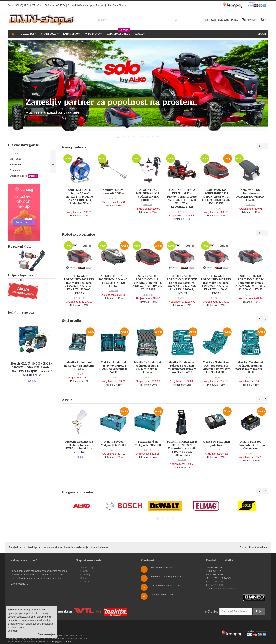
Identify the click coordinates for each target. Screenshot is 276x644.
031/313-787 (217, 582)
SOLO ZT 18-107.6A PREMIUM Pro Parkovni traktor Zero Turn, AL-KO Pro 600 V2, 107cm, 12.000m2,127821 (182, 198)
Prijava (235, 20)
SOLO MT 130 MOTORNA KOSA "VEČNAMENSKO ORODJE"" (148, 195)
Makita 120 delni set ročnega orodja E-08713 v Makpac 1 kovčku (148, 367)
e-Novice (212, 611)
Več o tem (13, 631)
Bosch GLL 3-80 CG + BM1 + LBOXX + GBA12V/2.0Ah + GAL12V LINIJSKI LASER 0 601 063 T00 (32, 369)
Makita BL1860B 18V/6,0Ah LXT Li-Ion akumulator (251, 445)
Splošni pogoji (88, 568)
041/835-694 (217, 585)
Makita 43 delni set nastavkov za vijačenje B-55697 (79, 365)
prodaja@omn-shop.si (83, 5)
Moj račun (211, 20)
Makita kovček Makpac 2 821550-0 (114, 443)
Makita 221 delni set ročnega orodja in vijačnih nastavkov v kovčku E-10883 (216, 367)
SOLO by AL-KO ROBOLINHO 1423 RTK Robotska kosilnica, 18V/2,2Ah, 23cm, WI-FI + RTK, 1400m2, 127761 (216, 284)
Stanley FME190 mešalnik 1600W (113, 191)
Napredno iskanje (53, 547)
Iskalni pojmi (34, 547)
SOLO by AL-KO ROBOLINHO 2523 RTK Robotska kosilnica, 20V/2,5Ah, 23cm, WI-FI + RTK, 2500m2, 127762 (182, 284)
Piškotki (84, 571)
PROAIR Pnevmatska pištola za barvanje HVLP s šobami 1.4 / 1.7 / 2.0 (79, 447)
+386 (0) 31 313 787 (25, 5)
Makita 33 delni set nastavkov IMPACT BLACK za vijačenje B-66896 (113, 367)
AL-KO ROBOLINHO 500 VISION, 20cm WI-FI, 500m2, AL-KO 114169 (114, 281)
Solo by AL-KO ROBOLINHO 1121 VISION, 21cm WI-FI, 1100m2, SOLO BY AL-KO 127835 (216, 196)
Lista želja (223, 20)
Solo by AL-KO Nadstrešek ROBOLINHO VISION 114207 (250, 195)
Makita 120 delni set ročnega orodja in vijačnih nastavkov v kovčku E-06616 (182, 367)
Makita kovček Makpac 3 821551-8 (148, 443)
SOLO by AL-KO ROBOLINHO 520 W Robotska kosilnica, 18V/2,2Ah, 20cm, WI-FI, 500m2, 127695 (250, 283)
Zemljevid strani (17, 547)
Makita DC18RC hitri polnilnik (216, 443)
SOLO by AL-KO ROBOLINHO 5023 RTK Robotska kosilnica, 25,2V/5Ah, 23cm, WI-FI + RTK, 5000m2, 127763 (79, 284)
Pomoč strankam (258, 547)
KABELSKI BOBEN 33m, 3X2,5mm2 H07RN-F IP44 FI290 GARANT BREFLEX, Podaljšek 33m (79, 196)
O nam (243, 547)
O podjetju (86, 575)
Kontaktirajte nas (99, 547)
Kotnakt (84, 578)
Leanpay (85, 582)
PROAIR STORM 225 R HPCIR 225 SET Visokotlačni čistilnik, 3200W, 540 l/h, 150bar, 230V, (182, 448)
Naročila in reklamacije (76, 547)
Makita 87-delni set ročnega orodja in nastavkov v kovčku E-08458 (250, 367)
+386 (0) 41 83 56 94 (54, 5)
